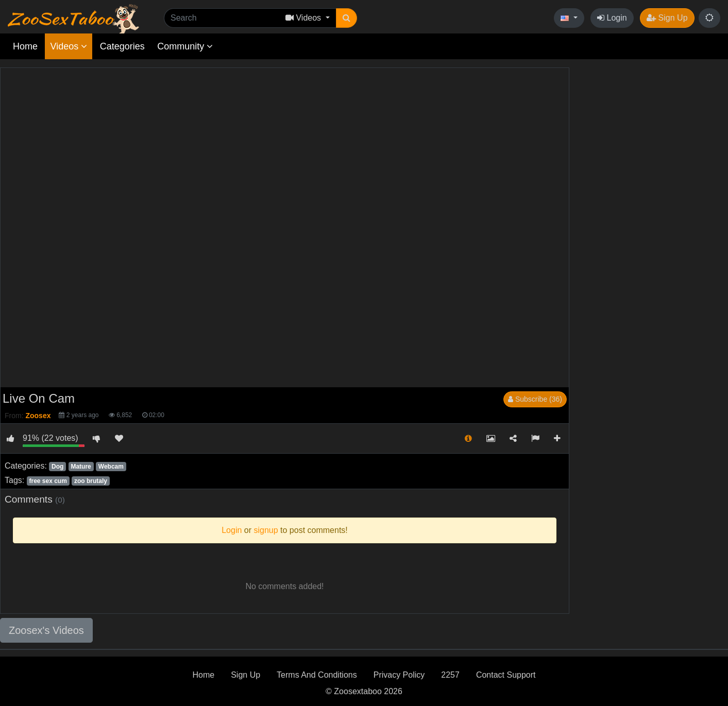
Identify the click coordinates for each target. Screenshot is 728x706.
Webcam (111, 467)
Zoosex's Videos (46, 630)
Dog (57, 467)
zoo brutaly (91, 481)
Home (25, 46)
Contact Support (506, 675)
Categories (122, 46)
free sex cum (48, 481)
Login (612, 18)
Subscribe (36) (535, 399)
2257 (450, 675)
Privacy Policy (399, 675)
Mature (81, 467)
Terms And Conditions (317, 675)
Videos (69, 46)
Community (185, 46)
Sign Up (667, 18)
